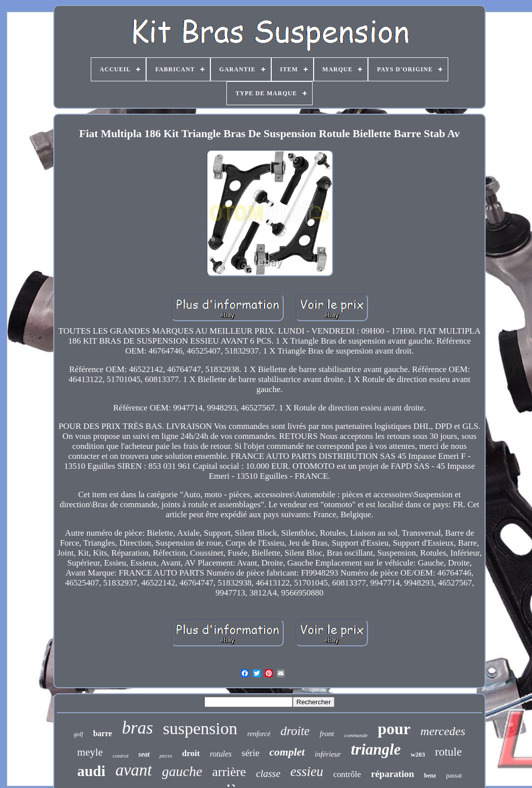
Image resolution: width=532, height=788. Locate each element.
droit (191, 753)
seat (144, 754)
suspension (200, 728)
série (250, 753)
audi (91, 771)
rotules (221, 754)
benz (430, 776)
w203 (418, 754)
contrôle (347, 774)
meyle (90, 752)
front (327, 734)
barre (103, 733)
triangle (376, 749)
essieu (307, 772)
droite (295, 731)
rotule (449, 752)
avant (133, 770)
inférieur (328, 754)
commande (356, 735)
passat (454, 775)
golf (79, 734)
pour (394, 729)
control (120, 756)
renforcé (259, 734)
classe (268, 774)
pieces (166, 756)
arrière (229, 772)
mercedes (443, 731)
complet (287, 752)
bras (138, 728)
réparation (393, 774)
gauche (182, 771)
